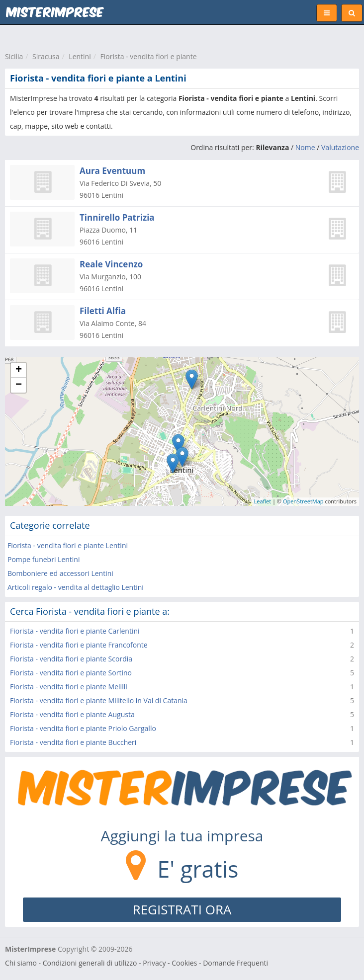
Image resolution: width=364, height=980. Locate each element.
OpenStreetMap (303, 501)
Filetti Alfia (103, 311)
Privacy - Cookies (170, 963)
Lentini (80, 56)
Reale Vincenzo (111, 264)
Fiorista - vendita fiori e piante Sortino (71, 673)
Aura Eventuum (112, 171)
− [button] (19, 385)
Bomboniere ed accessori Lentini (60, 573)
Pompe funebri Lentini (44, 559)
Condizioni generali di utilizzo (90, 963)
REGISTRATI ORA (182, 909)
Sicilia (14, 56)
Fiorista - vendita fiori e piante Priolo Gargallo (83, 728)
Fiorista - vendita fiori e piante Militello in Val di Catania (99, 700)
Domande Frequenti (235, 963)
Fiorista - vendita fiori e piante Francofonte (79, 645)
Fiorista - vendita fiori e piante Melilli (69, 687)
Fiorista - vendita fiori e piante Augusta (72, 714)
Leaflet (263, 501)
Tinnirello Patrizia (117, 217)
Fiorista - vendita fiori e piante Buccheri (73, 742)
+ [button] (19, 370)
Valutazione (340, 147)
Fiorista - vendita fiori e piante (149, 56)
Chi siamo (21, 963)
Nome (305, 147)
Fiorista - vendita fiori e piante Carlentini (75, 631)
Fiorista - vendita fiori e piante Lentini (68, 545)
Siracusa (46, 56)
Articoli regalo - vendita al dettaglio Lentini (76, 587)
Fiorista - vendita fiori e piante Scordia (71, 659)
